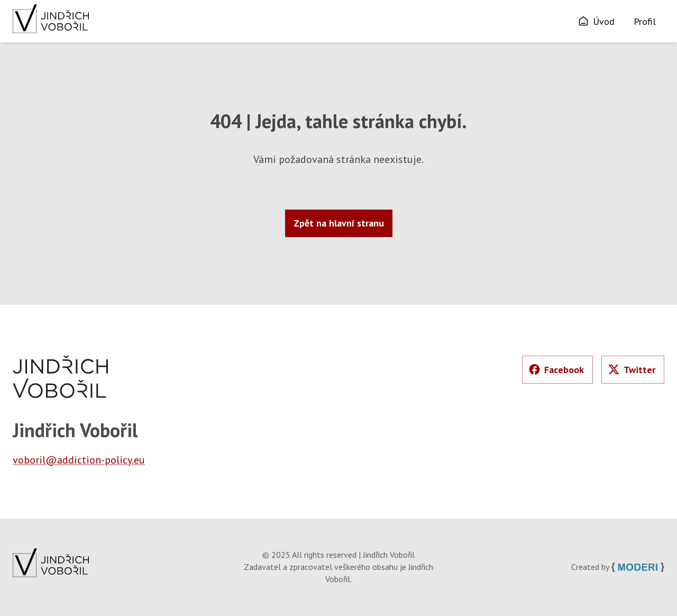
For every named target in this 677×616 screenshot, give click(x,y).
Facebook (556, 370)
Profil (645, 21)
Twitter (632, 370)
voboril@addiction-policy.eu (79, 460)
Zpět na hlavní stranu (339, 223)
